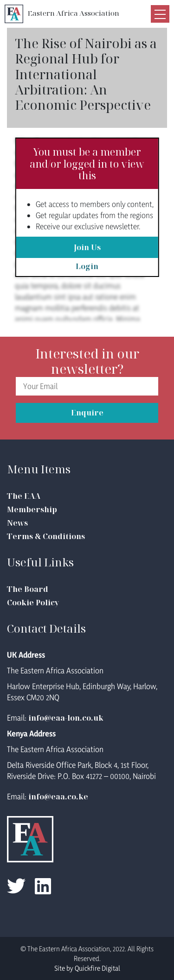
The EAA (24, 496)
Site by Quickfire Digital (87, 968)
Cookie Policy (33, 603)
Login (87, 266)
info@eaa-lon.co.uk (66, 718)
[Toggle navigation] (160, 14)
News (17, 523)
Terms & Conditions (46, 536)
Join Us (87, 247)
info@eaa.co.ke (58, 797)
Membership (32, 509)
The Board (28, 589)
